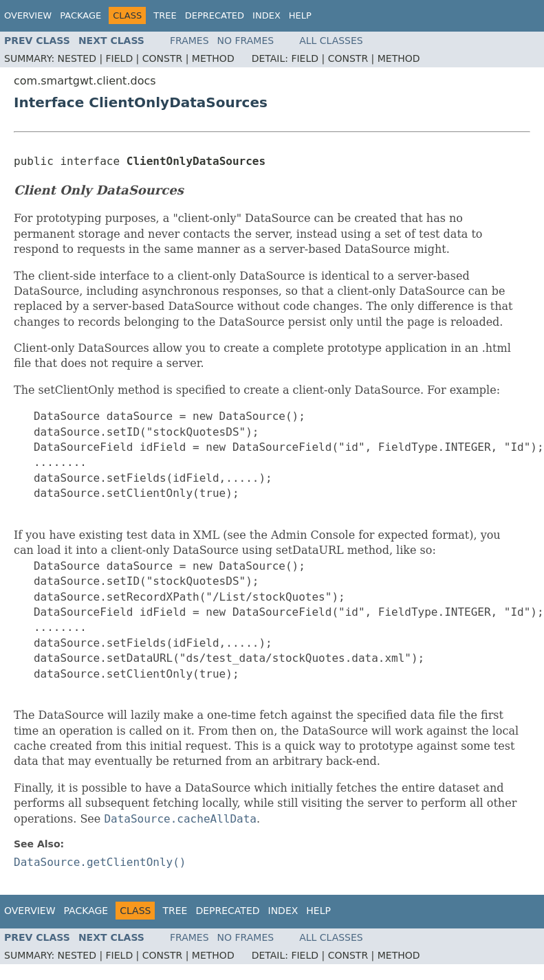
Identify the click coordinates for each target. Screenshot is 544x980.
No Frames (246, 41)
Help (300, 15)
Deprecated (215, 15)
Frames (189, 41)
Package (80, 15)
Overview (28, 15)
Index (266, 15)
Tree (165, 15)
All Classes (331, 41)
